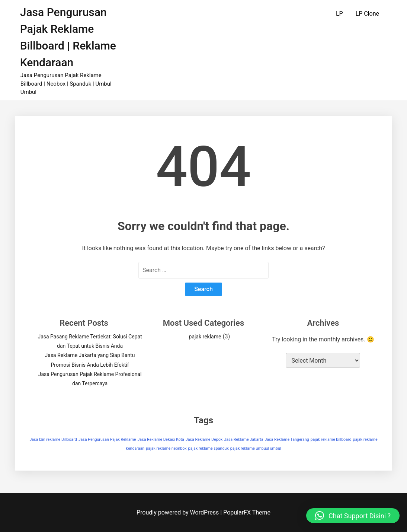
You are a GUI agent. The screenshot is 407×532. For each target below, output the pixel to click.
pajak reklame (205, 337)
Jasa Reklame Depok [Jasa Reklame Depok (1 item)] (204, 439)
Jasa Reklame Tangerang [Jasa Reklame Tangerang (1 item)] (287, 439)
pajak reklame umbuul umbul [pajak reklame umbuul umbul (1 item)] (256, 448)
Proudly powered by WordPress (178, 512)
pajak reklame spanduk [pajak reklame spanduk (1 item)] (209, 448)
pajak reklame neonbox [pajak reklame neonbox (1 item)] (166, 448)
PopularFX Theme (247, 512)
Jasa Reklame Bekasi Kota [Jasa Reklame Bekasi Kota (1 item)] (161, 439)
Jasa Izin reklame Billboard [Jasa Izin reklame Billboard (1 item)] (53, 439)
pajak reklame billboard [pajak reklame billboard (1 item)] (331, 439)
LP (339, 14)
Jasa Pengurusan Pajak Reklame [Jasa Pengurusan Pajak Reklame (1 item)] (107, 439)
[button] (353, 516)
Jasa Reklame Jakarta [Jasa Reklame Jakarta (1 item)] (243, 439)
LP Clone (367, 14)
